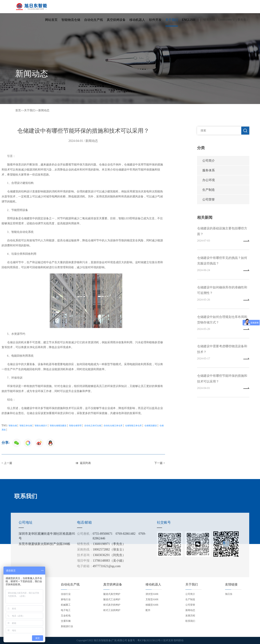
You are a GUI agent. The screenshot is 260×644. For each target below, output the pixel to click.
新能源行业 (67, 626)
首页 (18, 110)
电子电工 (66, 610)
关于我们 (172, 20)
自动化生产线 (94, 20)
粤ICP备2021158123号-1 (150, 640)
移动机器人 (137, 20)
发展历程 (190, 616)
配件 (148, 610)
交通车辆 (66, 621)
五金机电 (66, 616)
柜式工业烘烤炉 (112, 610)
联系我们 (190, 621)
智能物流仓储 (71, 20)
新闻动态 (44, 110)
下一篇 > (83, 463)
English (189, 20)
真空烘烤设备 (116, 20)
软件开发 (155, 20)
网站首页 (51, 20)
